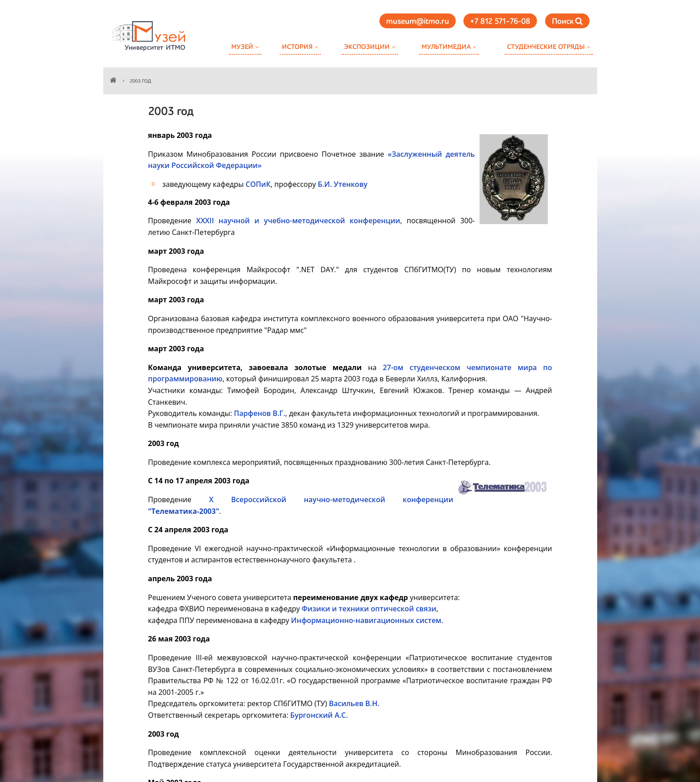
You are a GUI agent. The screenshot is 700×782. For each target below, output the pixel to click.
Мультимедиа (446, 47)
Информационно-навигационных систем (366, 620)
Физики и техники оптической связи (369, 609)
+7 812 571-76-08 (500, 22)
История (297, 47)
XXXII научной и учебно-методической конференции (298, 221)
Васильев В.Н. (354, 703)
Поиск (567, 21)
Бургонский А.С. (319, 715)
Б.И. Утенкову (343, 184)
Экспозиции (367, 47)
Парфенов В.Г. (260, 413)
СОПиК (258, 184)
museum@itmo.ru (418, 22)
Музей (242, 47)
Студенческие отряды (546, 47)
